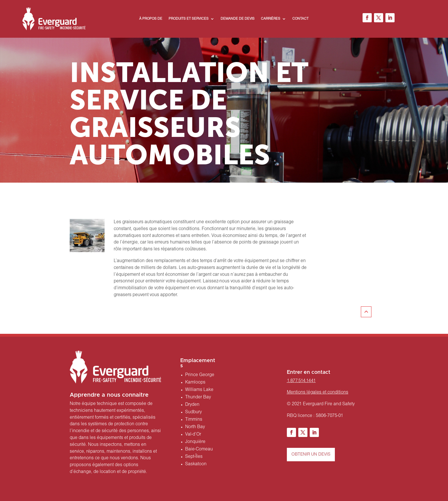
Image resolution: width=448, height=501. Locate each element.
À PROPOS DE (151, 19)
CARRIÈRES (271, 19)
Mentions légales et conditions (318, 392)
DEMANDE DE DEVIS (238, 19)
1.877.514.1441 (301, 381)
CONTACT (300, 19)
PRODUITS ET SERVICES (189, 19)
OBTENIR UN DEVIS (311, 454)
